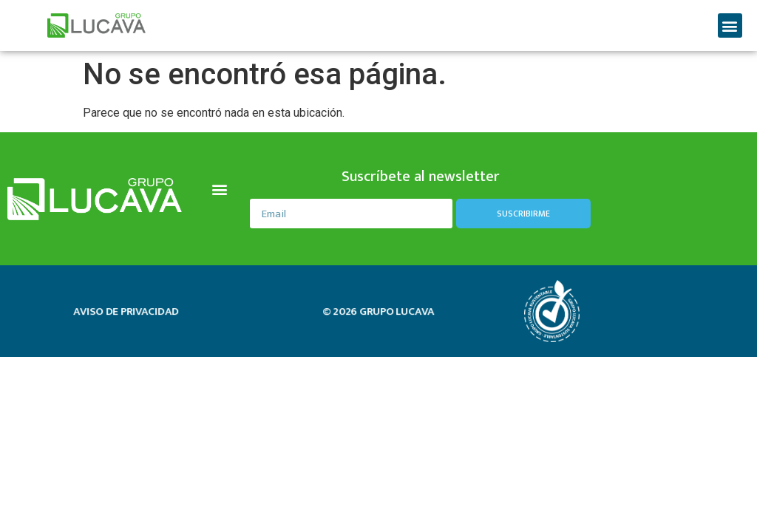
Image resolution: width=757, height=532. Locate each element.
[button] (730, 25)
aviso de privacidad (126, 311)
